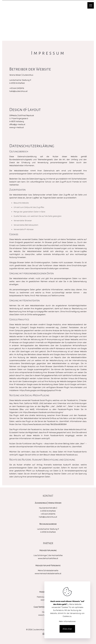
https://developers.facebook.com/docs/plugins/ (43, 412)
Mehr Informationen (67, 621)
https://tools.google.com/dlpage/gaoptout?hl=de (40, 390)
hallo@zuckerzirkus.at (18, 91)
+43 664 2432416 (17, 88)
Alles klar (67, 629)
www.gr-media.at (17, 127)
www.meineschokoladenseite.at (48, 573)
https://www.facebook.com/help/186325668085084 (44, 424)
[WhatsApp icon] (44, 634)
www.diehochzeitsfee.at (48, 558)
